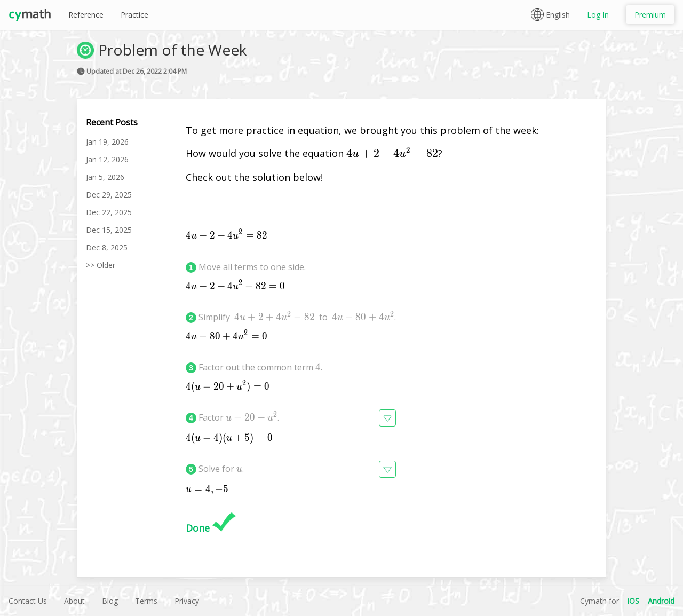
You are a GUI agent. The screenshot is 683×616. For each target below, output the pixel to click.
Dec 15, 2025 (109, 230)
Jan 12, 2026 (107, 159)
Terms (146, 601)
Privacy (187, 601)
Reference (86, 15)
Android (661, 601)
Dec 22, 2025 (109, 212)
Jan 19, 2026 (107, 142)
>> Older (101, 265)
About (74, 601)
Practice (134, 15)
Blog (110, 601)
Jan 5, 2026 (105, 177)
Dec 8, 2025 (107, 247)
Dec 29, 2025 (109, 195)
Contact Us (28, 601)
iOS (633, 601)
